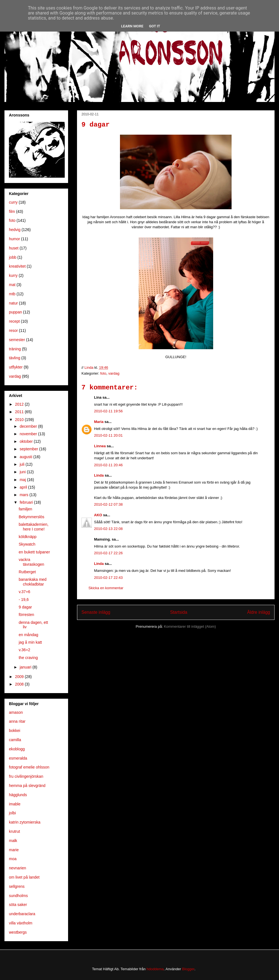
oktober (27, 441)
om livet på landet (24, 877)
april (24, 487)
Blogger (188, 969)
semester (17, 340)
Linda (99, 475)
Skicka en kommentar (106, 588)
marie (14, 850)
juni (23, 472)
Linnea (100, 446)
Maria (99, 422)
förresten (26, 615)
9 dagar (25, 607)
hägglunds (18, 795)
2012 (20, 404)
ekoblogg (17, 749)
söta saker (18, 905)
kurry (13, 275)
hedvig (15, 230)
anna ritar (17, 721)
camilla (15, 740)
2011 (20, 412)
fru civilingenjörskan (26, 776)
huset (14, 248)
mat (12, 285)
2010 (20, 420)
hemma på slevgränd (27, 786)
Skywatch (27, 544)
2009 (20, 677)
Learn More (132, 26)
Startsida (179, 612)
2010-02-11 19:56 (108, 411)
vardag (114, 373)
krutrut (15, 831)
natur (13, 303)
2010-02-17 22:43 (108, 578)
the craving (28, 658)
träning (15, 349)
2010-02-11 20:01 (108, 435)
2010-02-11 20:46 (108, 465)
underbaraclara (22, 914)
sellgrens (17, 886)
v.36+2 (24, 650)
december (29, 426)
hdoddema (155, 969)
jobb (13, 257)
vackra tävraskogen (31, 562)
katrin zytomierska (25, 822)
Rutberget (27, 572)
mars (24, 495)
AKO (98, 515)
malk (13, 841)
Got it (155, 26)
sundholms (18, 896)
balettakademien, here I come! (34, 527)
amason (16, 712)
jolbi (12, 813)
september (29, 449)
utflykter (16, 367)
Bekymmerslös (32, 517)
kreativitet (17, 266)
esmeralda (18, 758)
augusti (26, 457)
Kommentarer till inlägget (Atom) (190, 626)
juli (22, 464)
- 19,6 (24, 600)
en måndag (28, 635)
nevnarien (18, 868)
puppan (15, 312)
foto (103, 373)
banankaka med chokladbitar (33, 582)
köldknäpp (28, 537)
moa (13, 859)
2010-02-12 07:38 (108, 504)
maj (23, 480)
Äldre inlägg (259, 612)
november (29, 434)
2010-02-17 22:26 (108, 553)
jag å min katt (30, 642)
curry (13, 202)
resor (13, 330)
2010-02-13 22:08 (108, 529)
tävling (15, 358)
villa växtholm (21, 923)
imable (15, 804)
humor (15, 239)
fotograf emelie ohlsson (29, 767)
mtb (12, 294)
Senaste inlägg (96, 612)
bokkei (15, 731)
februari (27, 502)
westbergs (18, 932)
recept (14, 321)
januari (26, 667)
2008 (20, 684)
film (12, 211)
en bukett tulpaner (34, 552)
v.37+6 (24, 592)
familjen (25, 509)
